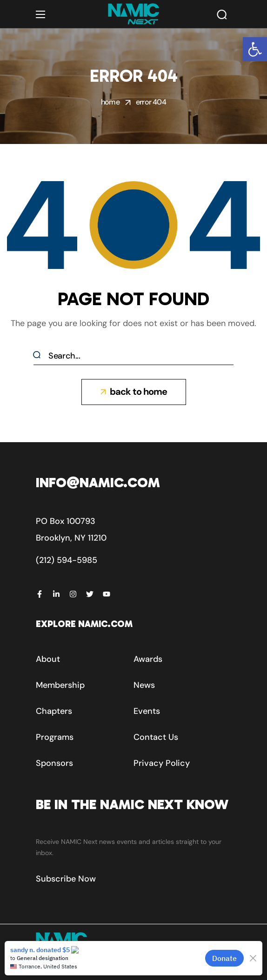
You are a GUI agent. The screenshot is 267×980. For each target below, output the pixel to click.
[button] (255, 49)
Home (110, 102)
